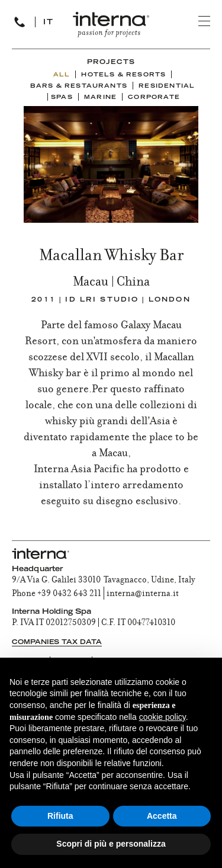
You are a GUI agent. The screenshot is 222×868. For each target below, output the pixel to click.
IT (49, 23)
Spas (62, 98)
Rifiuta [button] (60, 816)
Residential (167, 87)
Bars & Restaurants (79, 87)
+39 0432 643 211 (69, 594)
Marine (100, 98)
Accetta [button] (162, 816)
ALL (62, 75)
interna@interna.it (143, 594)
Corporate (154, 98)
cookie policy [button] (163, 717)
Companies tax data (57, 643)
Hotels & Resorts (123, 75)
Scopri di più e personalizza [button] (111, 844)
